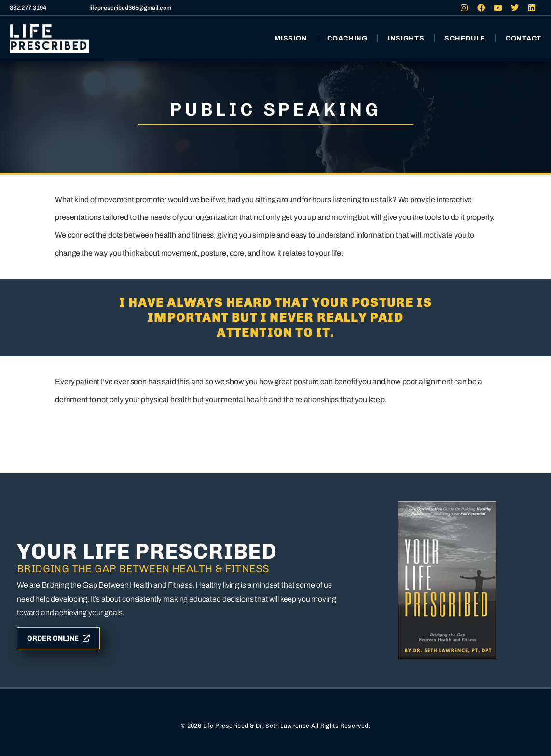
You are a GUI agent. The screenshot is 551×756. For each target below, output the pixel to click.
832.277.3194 (28, 8)
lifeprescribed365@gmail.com (130, 8)
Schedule (465, 38)
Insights (406, 38)
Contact (523, 38)
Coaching (347, 38)
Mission (291, 38)
